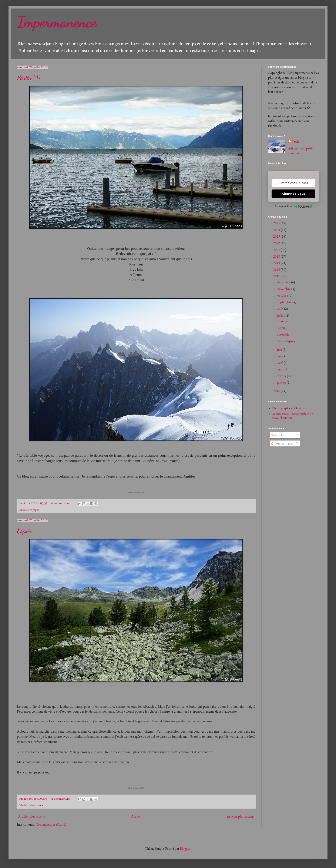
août (281, 309)
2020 (277, 256)
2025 (277, 223)
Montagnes (36, 805)
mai (280, 356)
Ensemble (283, 334)
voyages (34, 510)
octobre (283, 295)
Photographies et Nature (289, 408)
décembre (284, 282)
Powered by (294, 206)
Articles (278, 435)
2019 (277, 263)
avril (280, 363)
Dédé (296, 142)
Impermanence (57, 22)
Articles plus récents (32, 816)
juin (280, 349)
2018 (277, 270)
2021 (277, 250)
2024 (277, 230)
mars (281, 369)
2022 (277, 243)
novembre (284, 289)
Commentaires (282, 443)
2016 (277, 391)
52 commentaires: (61, 503)
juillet (281, 315)
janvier (282, 382)
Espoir (24, 531)
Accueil (136, 816)
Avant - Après (286, 341)
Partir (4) (29, 77)
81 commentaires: (61, 798)
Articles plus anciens (240, 816)
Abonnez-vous (293, 194)
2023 (277, 236)
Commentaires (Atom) (51, 824)
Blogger (185, 849)
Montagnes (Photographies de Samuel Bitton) (293, 416)
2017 (277, 276)
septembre (285, 302)
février (282, 376)
